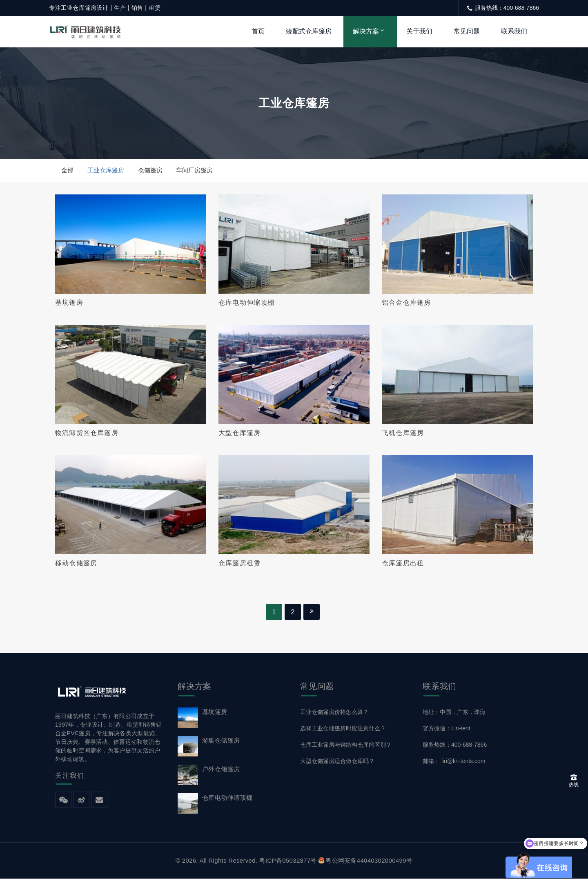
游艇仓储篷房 (221, 741)
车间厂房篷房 (195, 170)
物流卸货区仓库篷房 (87, 433)
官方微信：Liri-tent (447, 729)
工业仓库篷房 (106, 170)
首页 (258, 31)
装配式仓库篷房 (309, 31)
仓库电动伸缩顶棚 (247, 302)
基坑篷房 (69, 302)
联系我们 (514, 31)
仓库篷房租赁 (239, 563)
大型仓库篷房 (239, 433)
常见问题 (467, 31)
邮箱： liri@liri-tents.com (454, 761)
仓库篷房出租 (403, 563)
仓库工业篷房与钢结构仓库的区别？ (346, 745)
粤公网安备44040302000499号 (365, 861)
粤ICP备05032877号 (288, 861)
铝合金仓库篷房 (406, 302)
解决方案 (366, 31)
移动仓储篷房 (76, 563)
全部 (67, 170)
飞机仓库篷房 (403, 433)
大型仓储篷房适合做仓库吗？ (337, 761)
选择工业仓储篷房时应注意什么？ (343, 729)
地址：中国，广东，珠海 (454, 712)
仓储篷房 (150, 170)
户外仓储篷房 (221, 769)
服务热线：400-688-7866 (455, 745)
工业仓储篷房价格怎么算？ (334, 712)
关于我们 (419, 31)
